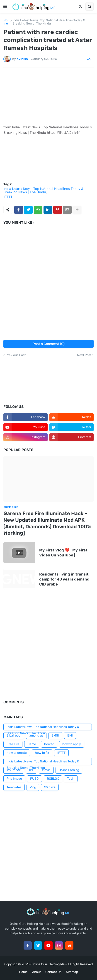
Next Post (84, 355)
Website (50, 787)
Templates (14, 787)
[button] (5, 7)
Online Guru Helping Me (48, 964)
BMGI (55, 736)
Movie (46, 770)
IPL (31, 770)
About (36, 972)
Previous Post (16, 355)
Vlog (33, 787)
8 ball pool (14, 736)
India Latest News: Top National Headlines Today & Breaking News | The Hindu (49, 22)
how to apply (72, 744)
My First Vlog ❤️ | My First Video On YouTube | (63, 553)
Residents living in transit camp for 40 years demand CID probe (64, 579)
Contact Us (53, 972)
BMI (70, 736)
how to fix (42, 753)
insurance (14, 770)
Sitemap (72, 972)
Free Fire (13, 744)
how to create (17, 753)
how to (49, 744)
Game (32, 744)
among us (36, 736)
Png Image (14, 779)
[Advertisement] (48, 284)
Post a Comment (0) (49, 344)
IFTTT (8, 197)
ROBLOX (53, 779)
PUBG (34, 779)
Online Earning (69, 770)
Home (6, 22)
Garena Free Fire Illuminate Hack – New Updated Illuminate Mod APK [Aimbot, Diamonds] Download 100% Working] (47, 523)
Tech (71, 779)
